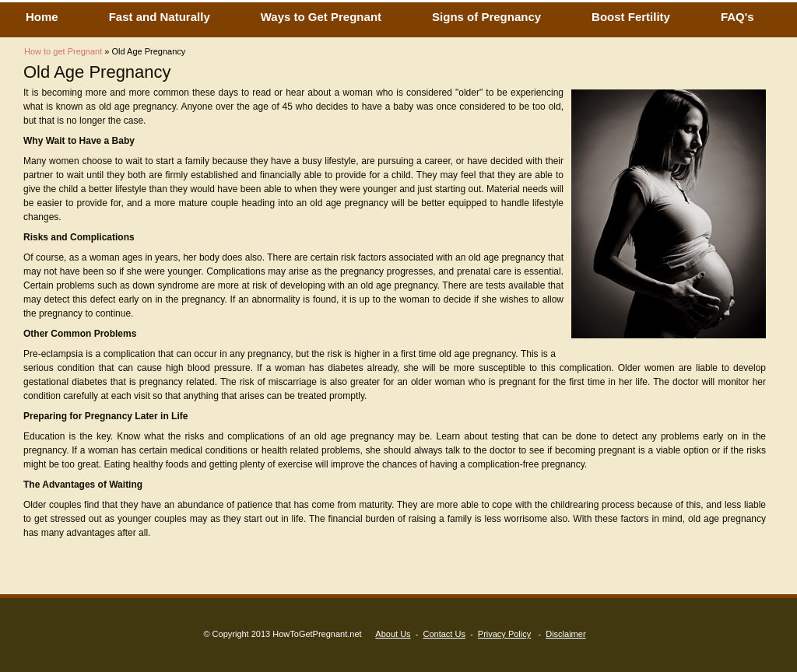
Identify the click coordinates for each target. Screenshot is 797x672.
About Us (393, 634)
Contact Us (444, 634)
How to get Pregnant (63, 51)
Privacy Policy (504, 634)
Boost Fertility (631, 17)
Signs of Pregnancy (486, 17)
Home (42, 17)
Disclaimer (565, 634)
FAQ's (737, 17)
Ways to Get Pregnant (321, 17)
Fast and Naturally (160, 17)
